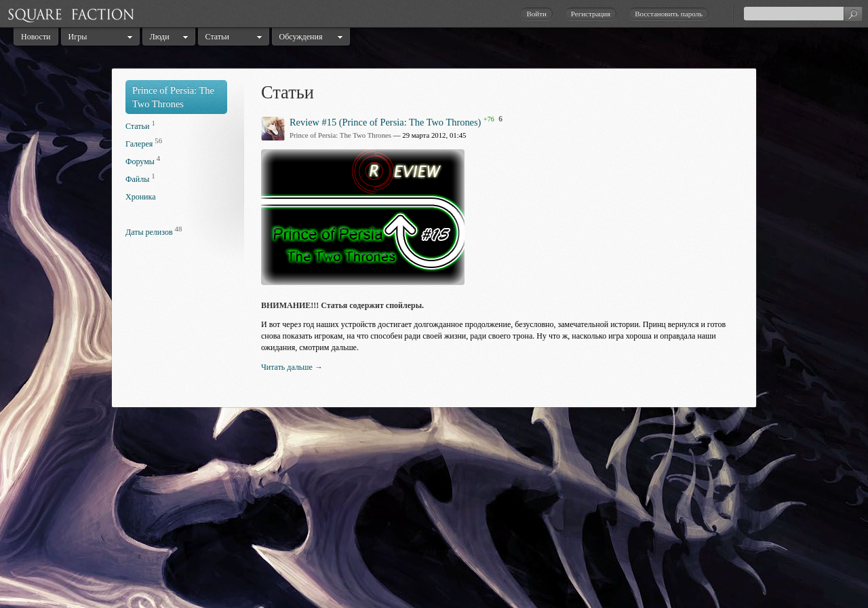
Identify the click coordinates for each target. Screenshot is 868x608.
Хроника (140, 197)
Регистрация (591, 14)
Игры (78, 37)
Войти (536, 14)
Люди (160, 37)
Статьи (217, 37)
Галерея (139, 144)
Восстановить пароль (669, 14)
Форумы (140, 161)
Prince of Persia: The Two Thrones (340, 135)
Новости (36, 37)
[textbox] (803, 14)
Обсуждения (301, 37)
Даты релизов (149, 232)
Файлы (137, 179)
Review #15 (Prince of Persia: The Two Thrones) (385, 121)
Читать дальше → (292, 367)
